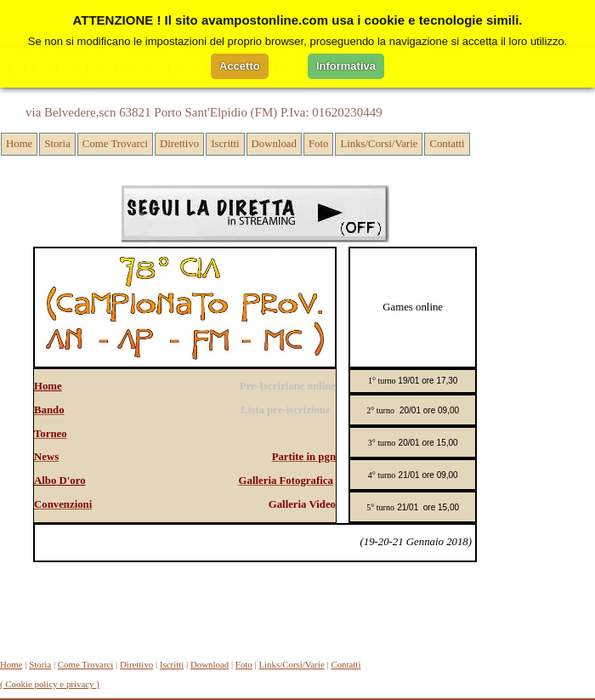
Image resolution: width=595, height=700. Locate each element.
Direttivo (179, 144)
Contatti (447, 144)
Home (19, 144)
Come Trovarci (115, 144)
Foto (318, 144)
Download (274, 144)
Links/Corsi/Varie (379, 144)
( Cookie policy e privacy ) (50, 684)
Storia (57, 144)
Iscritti (225, 144)
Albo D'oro (60, 481)
